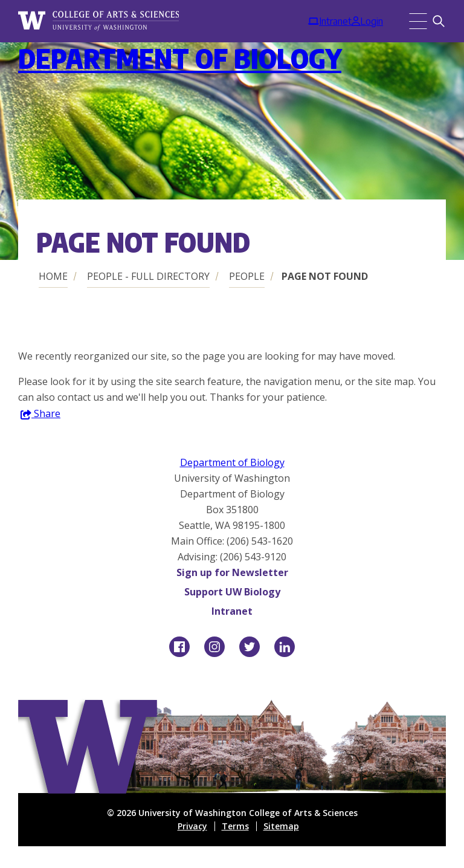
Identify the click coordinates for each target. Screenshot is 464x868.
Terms (235, 826)
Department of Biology (180, 58)
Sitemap (281, 826)
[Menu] (418, 21)
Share (40, 414)
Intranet (232, 611)
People (247, 276)
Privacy (192, 826)
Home (53, 276)
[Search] (439, 21)
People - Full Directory (148, 276)
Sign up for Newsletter (232, 572)
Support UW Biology (232, 592)
